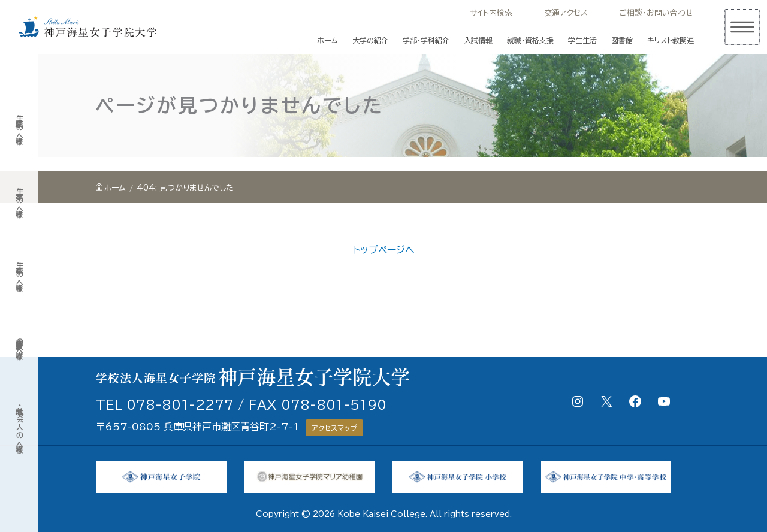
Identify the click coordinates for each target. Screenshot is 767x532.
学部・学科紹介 (426, 40)
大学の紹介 (370, 40)
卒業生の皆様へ (19, 200)
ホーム (327, 40)
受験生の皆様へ (19, 127)
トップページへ (384, 250)
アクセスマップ (334, 428)
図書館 (622, 40)
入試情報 (478, 40)
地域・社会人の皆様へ (19, 425)
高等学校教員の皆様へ (19, 344)
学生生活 (582, 40)
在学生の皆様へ (19, 273)
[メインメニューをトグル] (742, 27)
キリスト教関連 (671, 40)
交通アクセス (566, 13)
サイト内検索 (491, 13)
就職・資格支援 (530, 40)
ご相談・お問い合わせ (656, 13)
